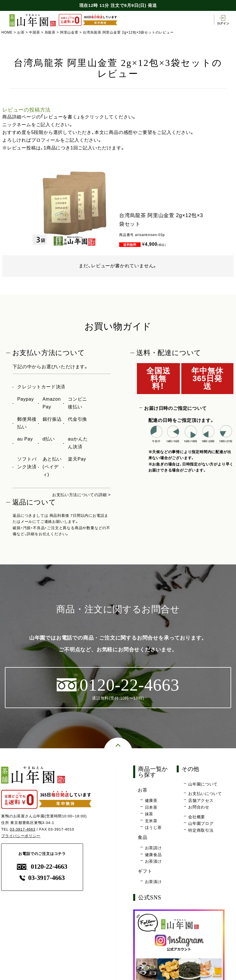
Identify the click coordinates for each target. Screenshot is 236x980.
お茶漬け (153, 862)
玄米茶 (151, 822)
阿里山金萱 (70, 32)
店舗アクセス (201, 801)
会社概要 (197, 818)
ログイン (223, 20)
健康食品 (153, 856)
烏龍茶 (50, 32)
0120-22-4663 (42, 867)
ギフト (146, 872)
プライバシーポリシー (21, 836)
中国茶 (35, 32)
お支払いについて (205, 795)
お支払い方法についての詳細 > (77, 495)
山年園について (203, 785)
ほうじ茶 (153, 829)
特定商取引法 (201, 831)
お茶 (21, 32)
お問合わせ (199, 808)
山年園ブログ (201, 825)
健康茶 (151, 802)
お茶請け (153, 849)
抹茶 (149, 815)
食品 (143, 838)
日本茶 (151, 808)
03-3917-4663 (23, 830)
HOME (7, 32)
